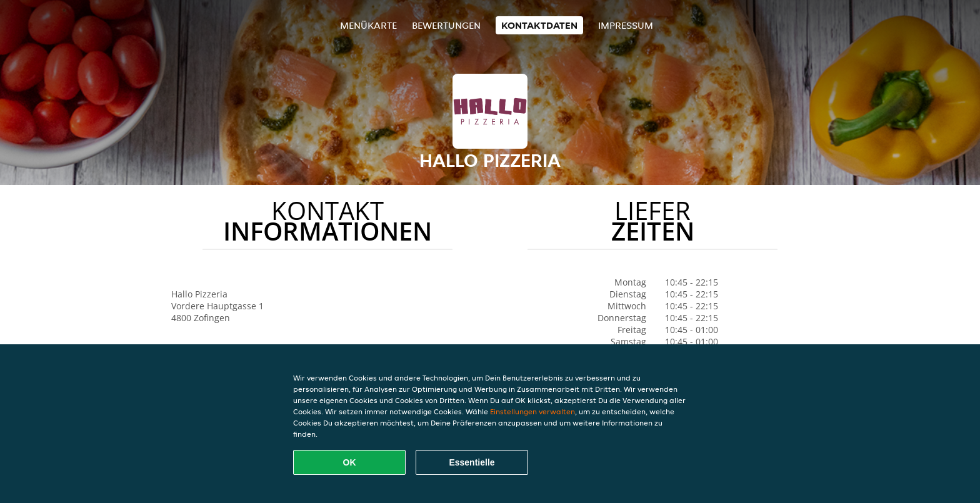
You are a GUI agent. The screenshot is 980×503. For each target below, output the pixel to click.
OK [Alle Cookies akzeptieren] (350, 462)
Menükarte (368, 25)
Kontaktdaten (539, 25)
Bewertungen (446, 25)
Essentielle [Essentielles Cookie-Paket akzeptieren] (472, 462)
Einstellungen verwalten (532, 411)
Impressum (626, 25)
